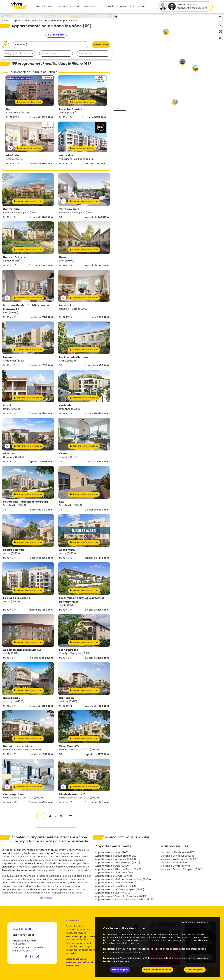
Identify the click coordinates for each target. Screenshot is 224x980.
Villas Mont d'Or (69, 746)
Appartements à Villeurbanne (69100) (116, 856)
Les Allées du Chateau (73, 357)
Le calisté (65, 305)
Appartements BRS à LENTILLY (22, 650)
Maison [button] (93, 6)
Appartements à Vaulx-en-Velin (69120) (118, 863)
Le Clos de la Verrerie (17, 598)
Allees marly (67, 550)
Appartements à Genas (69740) (114, 876)
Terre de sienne (69, 209)
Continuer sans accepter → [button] (196, 922)
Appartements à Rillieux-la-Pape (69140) (118, 869)
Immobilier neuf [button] (45, 6)
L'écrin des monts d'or (73, 794)
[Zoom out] (220, 21)
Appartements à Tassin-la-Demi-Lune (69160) (121, 896)
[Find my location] (220, 38)
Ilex (61, 502)
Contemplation (13, 794)
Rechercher (101, 45)
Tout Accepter (195, 970)
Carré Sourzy (12, 698)
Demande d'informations (29, 102)
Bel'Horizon (66, 698)
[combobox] (19, 54)
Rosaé (7, 405)
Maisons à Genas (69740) (175, 866)
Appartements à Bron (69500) (112, 866)
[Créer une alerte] (56, 35)
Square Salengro (14, 550)
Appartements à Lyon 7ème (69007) (116, 873)
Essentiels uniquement (157, 970)
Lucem (7, 357)
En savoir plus (120, 970)
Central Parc (11, 209)
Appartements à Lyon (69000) (112, 852)
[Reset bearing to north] (220, 26)
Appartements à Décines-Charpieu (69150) (120, 889)
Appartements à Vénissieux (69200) (116, 859)
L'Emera (64, 454)
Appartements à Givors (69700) (113, 893)
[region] (168, 62)
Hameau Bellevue (14, 257)
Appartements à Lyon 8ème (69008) (116, 886)
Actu (137, 6)
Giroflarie (12, 155)
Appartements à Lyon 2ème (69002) (116, 883)
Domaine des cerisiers (17, 746)
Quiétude (65, 405)
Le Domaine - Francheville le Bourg (26, 502)
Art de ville (66, 155)
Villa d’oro (10, 454)
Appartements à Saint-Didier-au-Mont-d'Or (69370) (125, 899)
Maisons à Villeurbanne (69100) (178, 852)
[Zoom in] (220, 17)
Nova (63, 257)
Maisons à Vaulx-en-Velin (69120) (179, 859)
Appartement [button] (69, 6)
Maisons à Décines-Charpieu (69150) (181, 869)
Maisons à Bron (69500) (174, 863)
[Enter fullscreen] (220, 32)
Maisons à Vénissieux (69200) (177, 856)
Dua (9, 109)
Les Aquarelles (69, 650)
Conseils (116, 6)
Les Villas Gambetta (72, 109)
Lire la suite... (47, 898)
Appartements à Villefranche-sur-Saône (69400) (123, 879)
